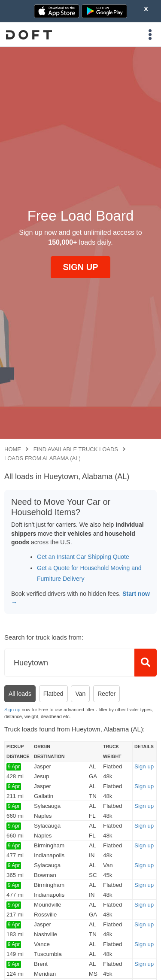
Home (13, 449)
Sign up (12, 710)
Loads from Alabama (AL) (43, 458)
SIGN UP (80, 267)
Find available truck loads (76, 449)
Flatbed (53, 694)
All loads (20, 694)
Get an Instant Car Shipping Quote (83, 557)
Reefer (106, 694)
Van (80, 694)
